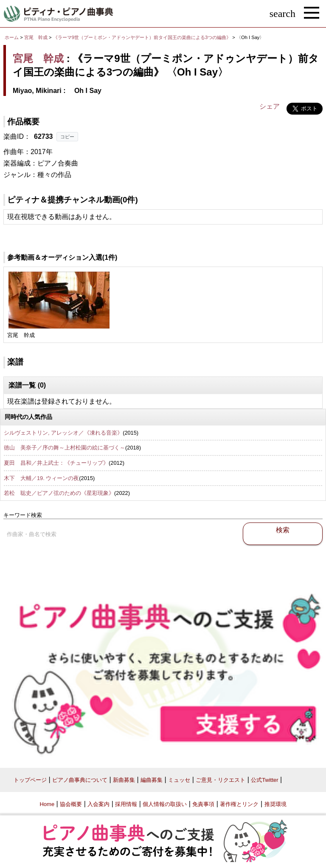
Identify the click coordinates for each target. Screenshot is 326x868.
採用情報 (126, 804)
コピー (67, 137)
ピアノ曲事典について (80, 780)
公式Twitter (264, 780)
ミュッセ (179, 780)
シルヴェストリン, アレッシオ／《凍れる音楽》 (63, 433)
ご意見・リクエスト (221, 780)
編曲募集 (152, 780)
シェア (270, 106)
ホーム (12, 37)
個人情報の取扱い (165, 804)
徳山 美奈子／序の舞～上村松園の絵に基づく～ (65, 448)
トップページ (30, 780)
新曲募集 (124, 780)
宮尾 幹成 (36, 37)
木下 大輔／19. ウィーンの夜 (41, 478)
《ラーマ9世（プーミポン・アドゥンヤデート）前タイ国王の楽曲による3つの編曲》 (143, 37)
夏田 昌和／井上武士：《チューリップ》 (56, 463)
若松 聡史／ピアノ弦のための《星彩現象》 (59, 493)
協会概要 (71, 804)
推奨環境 (275, 804)
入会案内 (98, 804)
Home (47, 804)
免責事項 (203, 804)
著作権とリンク (239, 804)
